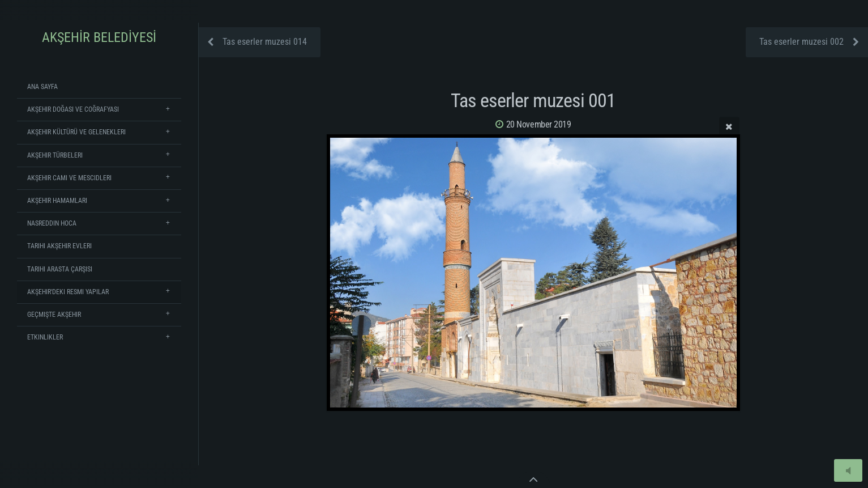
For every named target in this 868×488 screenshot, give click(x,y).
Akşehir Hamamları (57, 201)
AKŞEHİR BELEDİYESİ (99, 37)
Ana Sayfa (42, 87)
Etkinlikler (45, 337)
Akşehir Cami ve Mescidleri (69, 178)
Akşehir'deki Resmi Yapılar (68, 292)
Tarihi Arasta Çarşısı (60, 269)
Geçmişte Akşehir (54, 315)
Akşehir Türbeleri (55, 155)
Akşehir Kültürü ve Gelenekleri (76, 132)
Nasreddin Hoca (52, 223)
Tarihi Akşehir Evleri (59, 246)
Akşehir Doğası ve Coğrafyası (73, 109)
